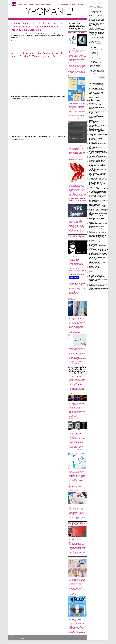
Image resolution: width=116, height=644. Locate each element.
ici (24, 98)
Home (19, 4)
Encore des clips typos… (94, 155)
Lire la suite (15, 41)
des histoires (93, 55)
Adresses (73, 4)
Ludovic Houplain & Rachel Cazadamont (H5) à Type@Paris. (98, 189)
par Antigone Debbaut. (97, 229)
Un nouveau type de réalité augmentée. (98, 152)
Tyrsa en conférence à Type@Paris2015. (98, 191)
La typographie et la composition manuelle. (97, 227)
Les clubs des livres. (93, 260)
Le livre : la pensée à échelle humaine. (98, 246)
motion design (93, 69)
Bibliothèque (64, 4)
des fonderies (93, 54)
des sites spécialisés (94, 59)
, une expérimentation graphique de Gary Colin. (98, 204)
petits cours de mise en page (96, 70)
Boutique (26, 4)
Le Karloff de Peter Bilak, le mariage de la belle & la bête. (98, 222)
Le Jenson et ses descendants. (96, 225)
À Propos (34, 4)
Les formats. (92, 240)
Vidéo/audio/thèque (53, 4)
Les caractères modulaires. (95, 269)
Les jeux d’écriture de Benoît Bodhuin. (98, 146)
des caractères (93, 51)
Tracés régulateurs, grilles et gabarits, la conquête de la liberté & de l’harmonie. (98, 238)
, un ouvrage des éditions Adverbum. (98, 207)
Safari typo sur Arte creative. (95, 137)
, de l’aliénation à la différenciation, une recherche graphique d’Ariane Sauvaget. (98, 200)
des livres (92, 56)
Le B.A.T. (91, 231)
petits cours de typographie (96, 72)
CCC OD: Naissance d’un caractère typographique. (97, 117)
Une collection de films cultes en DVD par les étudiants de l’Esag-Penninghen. (98, 179)
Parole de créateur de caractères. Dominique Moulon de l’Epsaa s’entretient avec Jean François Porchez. (98, 132)
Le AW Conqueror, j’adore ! (95, 268)
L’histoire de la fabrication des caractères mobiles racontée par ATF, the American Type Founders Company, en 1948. (98, 159)
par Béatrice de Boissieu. (97, 233)
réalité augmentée (94, 73)
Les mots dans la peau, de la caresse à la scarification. (98, 247)
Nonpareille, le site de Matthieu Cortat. (98, 224)
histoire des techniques (95, 65)
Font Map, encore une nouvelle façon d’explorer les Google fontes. (97, 114)
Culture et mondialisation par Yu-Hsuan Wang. (97, 183)
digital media (93, 61)
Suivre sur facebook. (96, 86)
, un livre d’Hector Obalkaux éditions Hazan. (97, 258)
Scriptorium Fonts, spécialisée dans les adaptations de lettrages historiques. (98, 151)
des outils (92, 57)
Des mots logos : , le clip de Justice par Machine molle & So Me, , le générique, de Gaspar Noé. (37, 27)
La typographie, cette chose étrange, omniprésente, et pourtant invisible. (97, 286)
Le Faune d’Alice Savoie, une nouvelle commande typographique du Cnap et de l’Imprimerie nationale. (98, 111)
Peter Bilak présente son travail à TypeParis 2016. (97, 139)
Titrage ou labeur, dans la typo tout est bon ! (98, 273)
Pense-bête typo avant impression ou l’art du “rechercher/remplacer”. (97, 236)
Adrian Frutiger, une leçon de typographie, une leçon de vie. (96, 167)
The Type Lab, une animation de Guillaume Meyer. (96, 123)
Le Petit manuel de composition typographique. (96, 103)
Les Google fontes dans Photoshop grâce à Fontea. (98, 144)
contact (23, 638)
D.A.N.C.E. (48, 34)
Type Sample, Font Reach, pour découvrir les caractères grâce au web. (98, 129)
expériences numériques (95, 64)
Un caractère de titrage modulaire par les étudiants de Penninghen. (98, 126)
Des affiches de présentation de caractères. (96, 216)
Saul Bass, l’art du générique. (95, 154)
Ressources (42, 4)
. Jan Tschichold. (98, 262)
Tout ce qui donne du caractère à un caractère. (97, 271)
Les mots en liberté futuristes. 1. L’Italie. (98, 284)
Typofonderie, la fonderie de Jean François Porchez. (97, 219)
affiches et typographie (95, 50)
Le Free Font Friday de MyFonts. (96, 141)
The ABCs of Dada (93, 142)
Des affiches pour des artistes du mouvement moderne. (96, 266)
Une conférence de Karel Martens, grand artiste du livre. (98, 135)
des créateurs (93, 52)
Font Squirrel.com (74, 30)
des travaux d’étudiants (95, 60)
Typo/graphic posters (94, 121)
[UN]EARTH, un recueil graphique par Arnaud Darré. (98, 170)
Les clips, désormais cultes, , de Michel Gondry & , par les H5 (37, 54)
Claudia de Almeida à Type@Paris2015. (98, 181)
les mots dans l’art (94, 66)
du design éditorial (94, 63)
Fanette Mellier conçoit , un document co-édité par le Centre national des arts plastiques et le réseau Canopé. (98, 174)
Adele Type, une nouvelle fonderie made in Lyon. (98, 120)
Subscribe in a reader (94, 97)
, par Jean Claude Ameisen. (97, 193)
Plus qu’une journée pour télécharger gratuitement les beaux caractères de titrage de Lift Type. (97, 186)
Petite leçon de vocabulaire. (95, 275)
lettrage (92, 68)
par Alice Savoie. (98, 156)
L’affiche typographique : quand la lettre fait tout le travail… (98, 289)
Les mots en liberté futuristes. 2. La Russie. (97, 282)
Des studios (81, 4)
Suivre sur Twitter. (95, 88)
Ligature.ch (91, 149)
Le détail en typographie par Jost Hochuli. (97, 162)
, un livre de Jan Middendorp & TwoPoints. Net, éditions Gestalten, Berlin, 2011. (98, 278)
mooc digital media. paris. (95, 147)
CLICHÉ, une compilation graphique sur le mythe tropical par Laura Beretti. (98, 165)
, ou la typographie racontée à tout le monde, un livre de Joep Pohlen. (98, 211)
